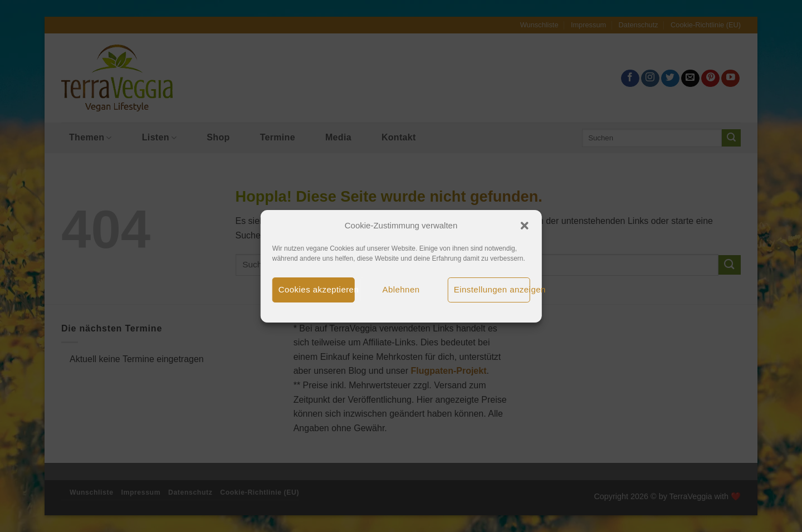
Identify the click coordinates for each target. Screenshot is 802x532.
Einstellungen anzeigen (492, 289)
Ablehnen (401, 289)
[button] (524, 226)
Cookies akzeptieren (317, 289)
